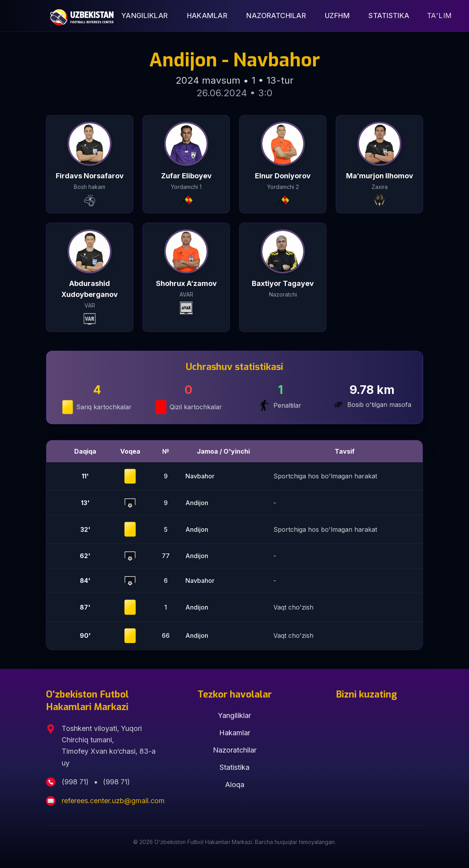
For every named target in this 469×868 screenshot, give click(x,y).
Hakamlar (207, 16)
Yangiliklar (145, 16)
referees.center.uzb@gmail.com (113, 801)
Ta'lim (440, 16)
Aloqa (235, 785)
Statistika (389, 16)
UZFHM (337, 16)
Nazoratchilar (276, 16)
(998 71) (76, 782)
